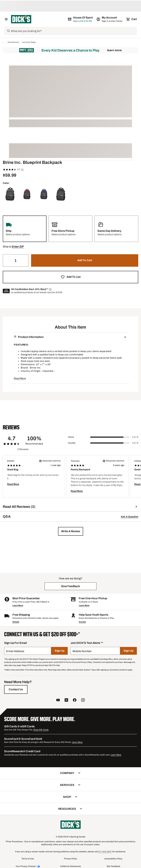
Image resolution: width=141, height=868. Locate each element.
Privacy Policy (70, 859)
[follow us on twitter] (66, 700)
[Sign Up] (59, 651)
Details (16, 622)
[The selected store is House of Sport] (81, 19)
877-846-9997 (105, 852)
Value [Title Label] (71, 437)
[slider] (110, 437)
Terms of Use (28, 859)
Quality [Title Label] (72, 443)
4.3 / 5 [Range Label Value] (135, 437)
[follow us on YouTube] (58, 700)
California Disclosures (70, 866)
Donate (82, 622)
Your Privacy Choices (26, 866)
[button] (18, 247)
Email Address (15, 651)
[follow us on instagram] (83, 700)
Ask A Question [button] (130, 517)
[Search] (74, 31)
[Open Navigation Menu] (6, 19)
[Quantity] (16, 260)
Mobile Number (82, 651)
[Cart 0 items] (132, 19)
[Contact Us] (16, 689)
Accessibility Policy (113, 859)
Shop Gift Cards (41, 730)
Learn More (114, 50)
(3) (22, 169)
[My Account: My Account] (110, 19)
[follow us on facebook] (75, 700)
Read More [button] (20, 378)
